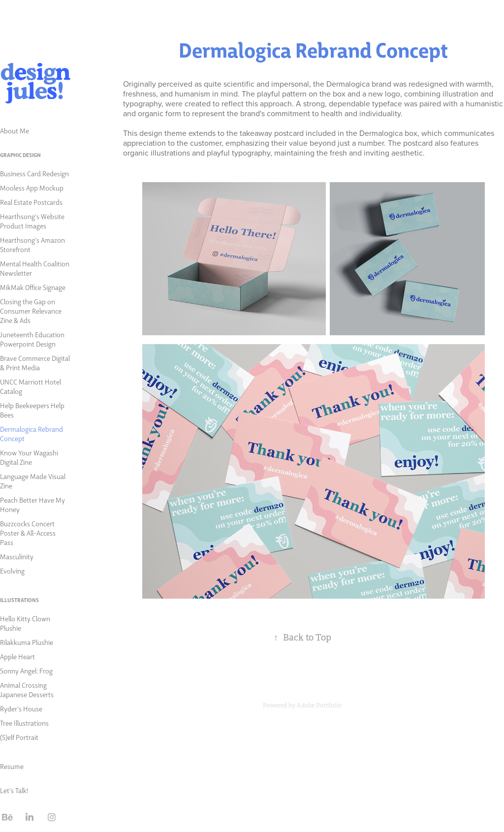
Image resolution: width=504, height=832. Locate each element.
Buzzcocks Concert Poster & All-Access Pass (28, 533)
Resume (12, 766)
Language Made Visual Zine (33, 481)
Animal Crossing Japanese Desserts (27, 689)
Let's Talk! (14, 790)
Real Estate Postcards (31, 202)
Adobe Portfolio (319, 705)
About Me (15, 130)
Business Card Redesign (34, 173)
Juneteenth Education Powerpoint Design (32, 339)
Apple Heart (17, 656)
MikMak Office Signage (33, 287)
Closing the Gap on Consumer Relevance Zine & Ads (31, 311)
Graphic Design (20, 155)
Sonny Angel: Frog (26, 671)
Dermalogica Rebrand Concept (31, 433)
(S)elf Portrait (19, 737)
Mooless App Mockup (32, 188)
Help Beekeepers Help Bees (32, 410)
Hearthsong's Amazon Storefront (32, 244)
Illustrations (19, 600)
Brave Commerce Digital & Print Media (35, 363)
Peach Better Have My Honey (32, 504)
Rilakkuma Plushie (27, 642)
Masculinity (17, 556)
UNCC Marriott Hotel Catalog (31, 386)
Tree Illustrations (24, 723)
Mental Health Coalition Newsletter (35, 268)
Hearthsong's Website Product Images (32, 221)
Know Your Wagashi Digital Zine (29, 457)
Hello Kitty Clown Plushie (25, 623)
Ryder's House (21, 708)
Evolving (12, 571)
